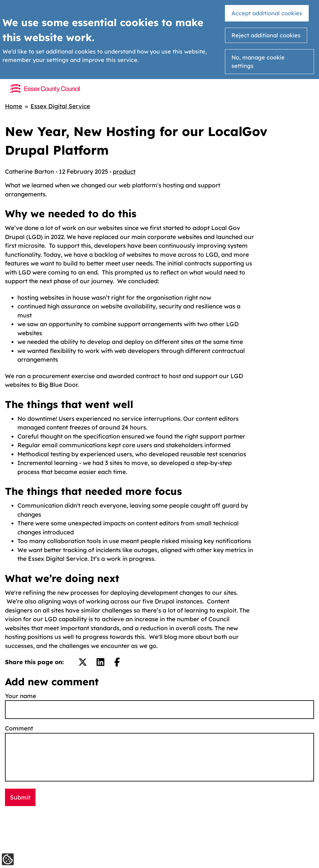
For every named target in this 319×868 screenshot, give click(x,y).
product (124, 171)
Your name (21, 696)
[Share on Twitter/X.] (83, 662)
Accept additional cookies (267, 13)
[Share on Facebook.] (117, 662)
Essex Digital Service (60, 106)
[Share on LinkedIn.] (100, 662)
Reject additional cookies (266, 35)
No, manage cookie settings (258, 62)
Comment (19, 728)
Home (14, 106)
